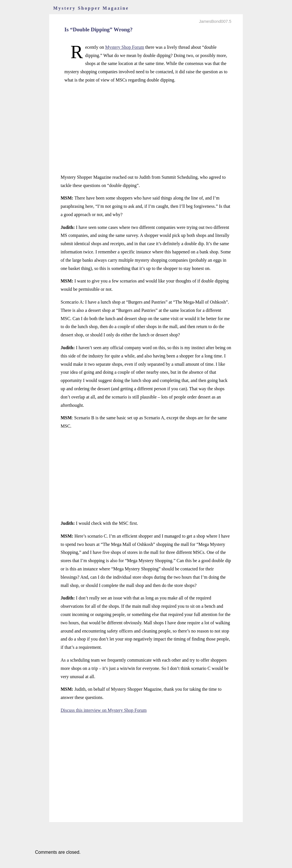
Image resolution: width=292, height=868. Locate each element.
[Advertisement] (146, 129)
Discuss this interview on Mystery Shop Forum (104, 710)
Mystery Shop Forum (125, 47)
